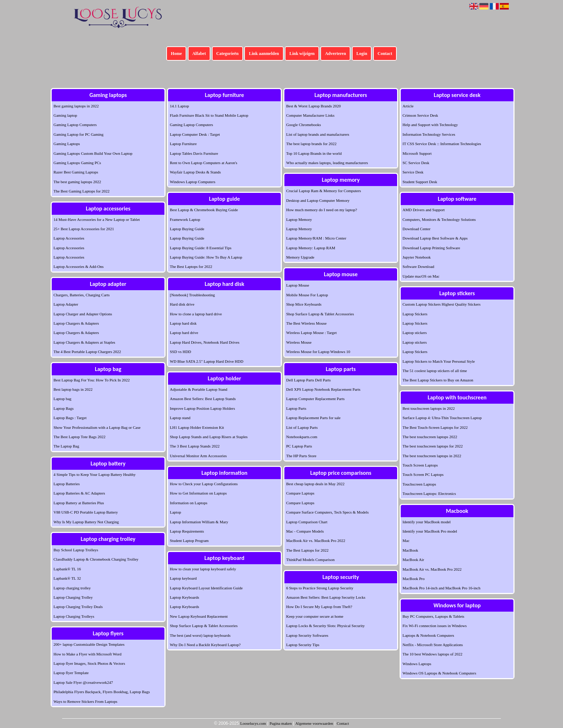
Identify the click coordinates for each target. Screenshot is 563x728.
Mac (406, 541)
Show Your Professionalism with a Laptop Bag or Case (97, 427)
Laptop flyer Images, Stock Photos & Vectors (89, 663)
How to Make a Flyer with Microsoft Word (87, 654)
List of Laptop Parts (302, 427)
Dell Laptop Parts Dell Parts (308, 380)
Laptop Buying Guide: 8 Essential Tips (201, 248)
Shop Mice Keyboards (304, 304)
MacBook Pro (413, 579)
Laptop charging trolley (72, 588)
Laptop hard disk (183, 323)
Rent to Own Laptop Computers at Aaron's (204, 163)
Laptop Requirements (187, 531)
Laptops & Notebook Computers (428, 635)
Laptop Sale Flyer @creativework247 (83, 682)
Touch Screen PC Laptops (423, 474)
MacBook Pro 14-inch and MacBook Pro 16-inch (441, 588)
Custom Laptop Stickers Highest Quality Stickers (441, 304)
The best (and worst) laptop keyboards (200, 635)
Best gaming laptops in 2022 (76, 106)
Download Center (417, 229)
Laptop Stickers (415, 314)
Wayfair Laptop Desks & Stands (195, 172)
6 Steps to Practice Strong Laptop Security (320, 588)
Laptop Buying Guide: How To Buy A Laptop (206, 257)
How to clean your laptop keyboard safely (203, 569)
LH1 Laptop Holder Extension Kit (197, 427)
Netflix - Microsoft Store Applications (433, 645)
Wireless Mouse (299, 342)
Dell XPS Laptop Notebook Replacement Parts (323, 389)
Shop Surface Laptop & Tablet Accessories (204, 626)
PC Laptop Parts (299, 446)
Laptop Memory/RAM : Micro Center (316, 238)
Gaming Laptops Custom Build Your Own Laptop (93, 153)
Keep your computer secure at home (315, 616)
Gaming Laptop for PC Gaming (78, 134)
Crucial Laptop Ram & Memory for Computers (324, 191)
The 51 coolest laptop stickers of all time (435, 371)
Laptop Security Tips (303, 645)
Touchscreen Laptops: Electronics (429, 493)
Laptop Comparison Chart (307, 522)
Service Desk (413, 172)
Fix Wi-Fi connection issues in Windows (435, 626)
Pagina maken (281, 723)
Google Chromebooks (304, 125)
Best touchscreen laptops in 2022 (429, 408)
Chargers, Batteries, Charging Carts (82, 295)
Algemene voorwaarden (314, 723)
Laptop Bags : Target (70, 418)
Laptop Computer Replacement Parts (315, 399)
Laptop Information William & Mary (199, 522)
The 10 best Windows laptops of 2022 (432, 654)
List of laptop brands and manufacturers (318, 134)
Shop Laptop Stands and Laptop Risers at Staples (209, 437)
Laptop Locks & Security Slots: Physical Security (325, 626)
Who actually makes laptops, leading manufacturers (327, 163)
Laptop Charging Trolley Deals (78, 607)
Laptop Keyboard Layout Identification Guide (206, 588)
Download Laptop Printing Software (431, 248)
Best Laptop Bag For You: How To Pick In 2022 (92, 380)
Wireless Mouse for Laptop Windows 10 (318, 352)
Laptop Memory (299, 219)
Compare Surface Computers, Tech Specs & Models (327, 512)
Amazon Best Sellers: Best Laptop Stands (203, 399)
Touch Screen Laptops (420, 465)
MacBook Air (413, 560)
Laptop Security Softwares (307, 635)
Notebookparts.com (302, 437)
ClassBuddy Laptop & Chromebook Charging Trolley (96, 559)
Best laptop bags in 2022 (73, 389)
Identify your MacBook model (427, 522)
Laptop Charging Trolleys (74, 616)
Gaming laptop (65, 115)
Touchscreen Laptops (419, 484)
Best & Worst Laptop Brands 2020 (313, 106)
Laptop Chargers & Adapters (76, 323)
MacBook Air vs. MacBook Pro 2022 (316, 541)
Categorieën (227, 54)
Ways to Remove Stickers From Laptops (85, 701)
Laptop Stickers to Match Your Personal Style (439, 361)
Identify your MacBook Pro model (430, 531)
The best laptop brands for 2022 (311, 144)
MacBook (410, 550)
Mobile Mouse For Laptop (307, 295)
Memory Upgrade (300, 257)
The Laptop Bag (66, 446)
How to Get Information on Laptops (198, 493)
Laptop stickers (415, 333)
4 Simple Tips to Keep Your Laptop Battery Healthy (95, 474)
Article (408, 106)
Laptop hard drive (184, 333)
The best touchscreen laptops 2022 (430, 437)
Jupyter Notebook (417, 257)
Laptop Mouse (298, 285)
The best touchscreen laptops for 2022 (433, 446)
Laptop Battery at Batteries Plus (79, 503)
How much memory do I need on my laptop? (322, 210)
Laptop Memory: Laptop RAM (311, 248)
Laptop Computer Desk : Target (195, 134)
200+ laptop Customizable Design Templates (89, 644)
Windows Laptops (417, 664)
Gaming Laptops (67, 144)
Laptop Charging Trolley (73, 597)
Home (176, 54)
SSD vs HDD (180, 352)
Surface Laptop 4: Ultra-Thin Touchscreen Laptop (442, 418)
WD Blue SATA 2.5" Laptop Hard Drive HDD (207, 361)
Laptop (175, 512)
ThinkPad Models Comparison (310, 560)
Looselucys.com (253, 723)
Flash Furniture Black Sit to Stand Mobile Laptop (209, 115)
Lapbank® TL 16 (67, 569)
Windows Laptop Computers (193, 182)
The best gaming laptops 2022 (77, 182)
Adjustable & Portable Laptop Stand (199, 389)
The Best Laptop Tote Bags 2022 (80, 437)
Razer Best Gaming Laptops (76, 172)
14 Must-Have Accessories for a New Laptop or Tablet (97, 219)
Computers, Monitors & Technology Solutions (439, 219)
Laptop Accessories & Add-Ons (79, 266)
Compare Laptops (300, 493)
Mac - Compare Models (305, 531)
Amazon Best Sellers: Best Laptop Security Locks (326, 597)
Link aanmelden (264, 54)
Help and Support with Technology (430, 125)
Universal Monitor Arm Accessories (198, 456)
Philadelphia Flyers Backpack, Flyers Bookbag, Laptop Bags (102, 692)
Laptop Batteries (67, 484)
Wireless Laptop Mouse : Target (311, 333)
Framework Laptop (185, 219)
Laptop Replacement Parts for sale (313, 418)
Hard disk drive (182, 304)
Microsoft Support (417, 153)
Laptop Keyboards (185, 597)
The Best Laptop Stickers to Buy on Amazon (438, 380)
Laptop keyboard (183, 578)
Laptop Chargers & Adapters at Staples (84, 342)
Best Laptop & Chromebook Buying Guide (204, 210)
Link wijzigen (302, 54)
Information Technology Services (429, 134)
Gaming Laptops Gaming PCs (77, 163)
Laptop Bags (64, 408)
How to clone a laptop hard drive (196, 314)
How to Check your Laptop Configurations (204, 484)
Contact (385, 54)
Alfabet (199, 54)
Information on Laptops (189, 503)
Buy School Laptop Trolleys (76, 550)
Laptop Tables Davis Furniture (194, 153)
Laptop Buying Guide (187, 229)
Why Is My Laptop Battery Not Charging (86, 522)
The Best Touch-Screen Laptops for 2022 (435, 427)
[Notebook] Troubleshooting (192, 295)
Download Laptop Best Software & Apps (435, 238)
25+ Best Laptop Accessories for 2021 (84, 229)
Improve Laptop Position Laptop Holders (202, 408)
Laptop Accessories (69, 238)
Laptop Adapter (66, 304)
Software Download (418, 266)
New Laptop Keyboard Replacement (199, 616)
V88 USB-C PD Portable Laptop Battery (86, 512)
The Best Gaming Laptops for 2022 (82, 191)
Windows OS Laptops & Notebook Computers (439, 673)
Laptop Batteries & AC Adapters (79, 493)
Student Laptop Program (189, 541)
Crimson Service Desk (420, 115)
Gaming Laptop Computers (75, 125)
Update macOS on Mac (421, 276)
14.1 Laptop (179, 106)
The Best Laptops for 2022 (191, 266)
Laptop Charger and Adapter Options (83, 314)
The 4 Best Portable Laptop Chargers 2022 (87, 352)
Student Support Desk (420, 182)
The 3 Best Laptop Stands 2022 (195, 446)
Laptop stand (180, 418)
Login (362, 54)
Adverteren (335, 54)
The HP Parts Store (301, 456)
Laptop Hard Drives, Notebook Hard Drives (205, 342)
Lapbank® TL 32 (67, 578)
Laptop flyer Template (71, 673)
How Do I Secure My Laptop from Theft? (319, 607)
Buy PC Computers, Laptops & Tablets (433, 616)
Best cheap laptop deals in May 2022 (315, 484)
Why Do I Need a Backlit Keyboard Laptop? (205, 645)
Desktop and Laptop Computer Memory (318, 200)
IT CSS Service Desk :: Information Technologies (442, 144)
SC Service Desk (416, 163)
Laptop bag (62, 399)
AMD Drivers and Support (424, 210)
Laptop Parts (296, 408)
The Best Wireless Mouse (306, 323)
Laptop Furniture (183, 144)
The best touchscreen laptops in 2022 (432, 456)
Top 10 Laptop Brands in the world (314, 153)
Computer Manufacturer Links (310, 115)
